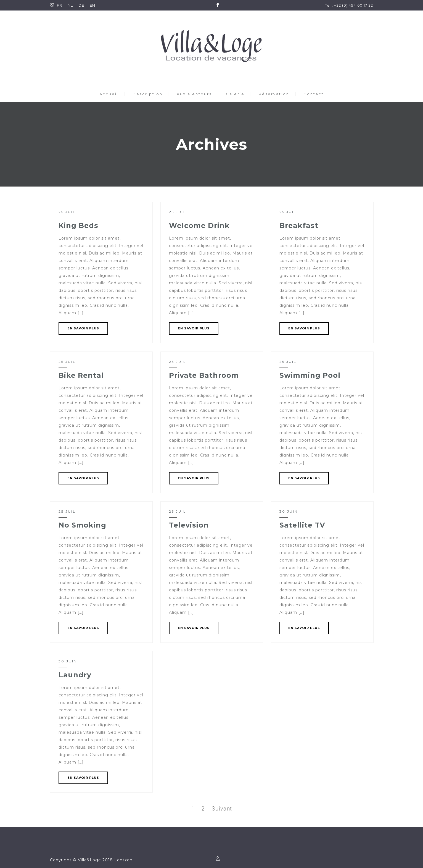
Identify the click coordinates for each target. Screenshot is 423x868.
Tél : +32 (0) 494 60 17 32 (349, 5)
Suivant (222, 809)
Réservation (274, 94)
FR (60, 5)
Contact (314, 94)
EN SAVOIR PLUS (83, 328)
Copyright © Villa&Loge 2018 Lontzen (91, 860)
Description (148, 94)
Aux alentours (194, 94)
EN (92, 5)
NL (70, 5)
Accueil (109, 94)
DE (81, 5)
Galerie (235, 94)
